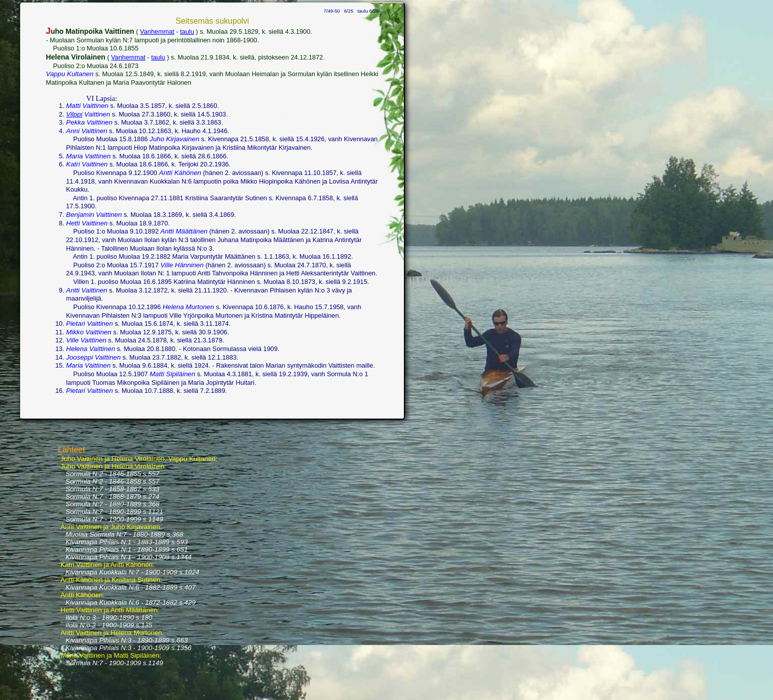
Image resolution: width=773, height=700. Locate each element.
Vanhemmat (157, 32)
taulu (187, 32)
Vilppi (74, 114)
